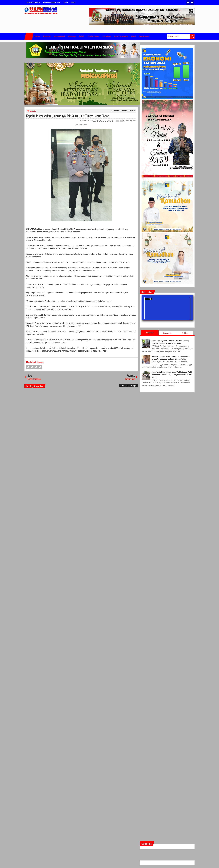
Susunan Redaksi (33, 2)
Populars (150, 333)
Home (29, 36)
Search (192, 36)
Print (126, 121)
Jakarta (33, 111)
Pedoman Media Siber (52, 2)
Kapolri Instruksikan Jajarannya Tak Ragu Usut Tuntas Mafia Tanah (68, 116)
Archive (185, 333)
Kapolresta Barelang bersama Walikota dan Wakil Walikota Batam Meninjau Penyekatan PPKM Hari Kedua (172, 375)
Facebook (192, 3)
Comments (167, 333)
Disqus (134, 386)
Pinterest (40, 367)
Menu (73, 2)
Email (133, 121)
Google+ (36, 367)
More (66, 2)
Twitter (188, 3)
